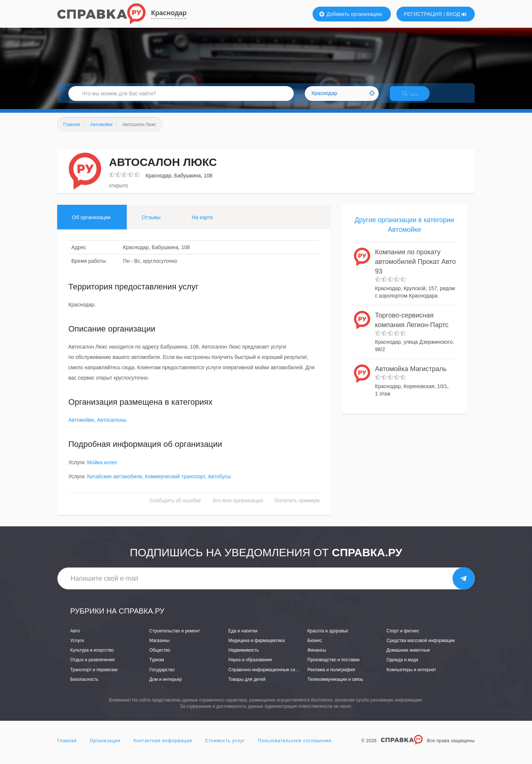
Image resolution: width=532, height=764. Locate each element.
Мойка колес (102, 469)
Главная (67, 747)
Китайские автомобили (115, 483)
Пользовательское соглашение (295, 747)
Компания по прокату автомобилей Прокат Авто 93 (415, 268)
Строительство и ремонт (175, 637)
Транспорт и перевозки (94, 676)
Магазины (159, 647)
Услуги (77, 647)
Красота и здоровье (328, 637)
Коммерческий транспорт (175, 483)
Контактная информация (163, 747)
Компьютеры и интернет (411, 676)
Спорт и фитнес (403, 637)
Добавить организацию (351, 14)
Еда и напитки (243, 637)
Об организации (91, 224)
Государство (162, 676)
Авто (75, 637)
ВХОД (456, 14)
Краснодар (169, 13)
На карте (202, 224)
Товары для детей (247, 686)
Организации (105, 747)
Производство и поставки (333, 666)
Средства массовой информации (421, 647)
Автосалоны (111, 427)
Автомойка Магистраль (411, 376)
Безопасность (84, 686)
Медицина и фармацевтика (257, 647)
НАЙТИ (416, 98)
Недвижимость (244, 657)
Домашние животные (408, 657)
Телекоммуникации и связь (335, 686)
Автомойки (81, 427)
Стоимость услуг (225, 747)
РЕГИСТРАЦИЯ (423, 14)
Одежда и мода (402, 666)
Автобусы (219, 483)
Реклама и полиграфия (331, 676)
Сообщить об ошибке (175, 507)
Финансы (317, 657)
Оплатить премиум (297, 507)
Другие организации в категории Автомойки (404, 231)
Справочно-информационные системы (268, 676)
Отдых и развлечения (92, 666)
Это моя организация (238, 507)
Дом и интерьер (166, 686)
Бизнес (315, 647)
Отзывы (151, 224)
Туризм (157, 666)
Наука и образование (250, 666)
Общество (160, 657)
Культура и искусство (92, 657)
